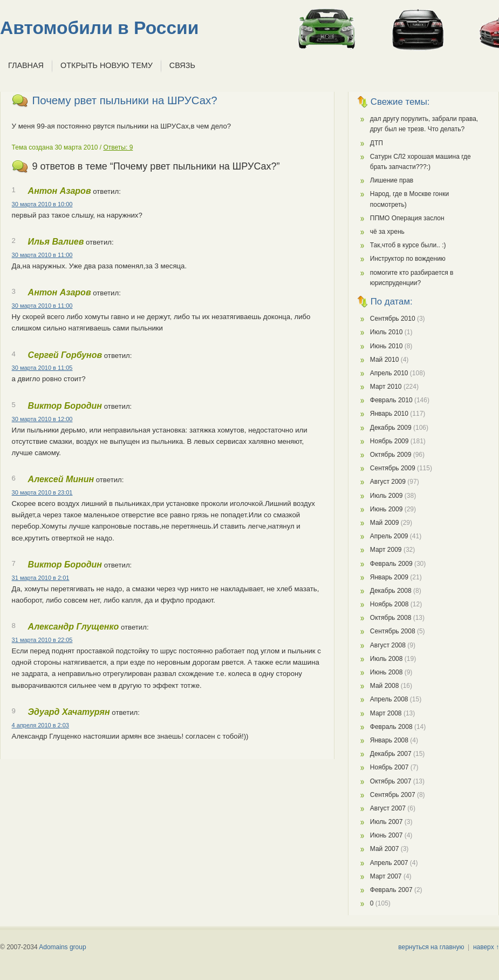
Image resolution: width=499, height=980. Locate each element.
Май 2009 (385, 523)
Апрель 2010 (389, 373)
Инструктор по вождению (408, 259)
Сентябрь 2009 (393, 468)
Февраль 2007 (391, 890)
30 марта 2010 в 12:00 (42, 419)
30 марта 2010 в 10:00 (42, 204)
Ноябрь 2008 (389, 604)
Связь (182, 65)
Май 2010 (385, 360)
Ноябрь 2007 (389, 767)
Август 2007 (388, 808)
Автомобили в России (99, 28)
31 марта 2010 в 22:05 (42, 640)
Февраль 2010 (391, 400)
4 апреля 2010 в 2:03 (40, 725)
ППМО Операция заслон (407, 218)
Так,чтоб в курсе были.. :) (408, 245)
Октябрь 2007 (391, 781)
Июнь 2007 (387, 835)
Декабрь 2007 (391, 754)
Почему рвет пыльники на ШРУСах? (125, 100)
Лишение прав (392, 180)
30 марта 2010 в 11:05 (42, 368)
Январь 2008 (389, 740)
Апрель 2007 (389, 863)
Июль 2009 (387, 496)
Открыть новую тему (107, 65)
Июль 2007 (387, 822)
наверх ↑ (486, 947)
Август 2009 (388, 482)
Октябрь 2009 (391, 455)
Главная (26, 65)
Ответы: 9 (118, 147)
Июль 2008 (387, 659)
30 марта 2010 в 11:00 (42, 255)
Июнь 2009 (387, 509)
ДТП (377, 143)
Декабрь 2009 (391, 428)
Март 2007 (386, 876)
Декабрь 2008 (391, 591)
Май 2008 (385, 686)
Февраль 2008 (391, 727)
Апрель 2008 (389, 699)
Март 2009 (386, 550)
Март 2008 (386, 713)
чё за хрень (387, 232)
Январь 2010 (389, 414)
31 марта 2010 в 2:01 (41, 578)
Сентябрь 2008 (393, 631)
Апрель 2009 (389, 536)
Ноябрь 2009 (389, 441)
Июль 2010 (387, 332)
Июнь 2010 (387, 346)
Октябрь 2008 (391, 618)
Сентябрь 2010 (393, 319)
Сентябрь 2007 (393, 795)
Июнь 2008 (387, 672)
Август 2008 (388, 645)
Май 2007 (385, 849)
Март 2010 (386, 387)
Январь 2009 (389, 577)
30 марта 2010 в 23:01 (42, 492)
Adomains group (62, 947)
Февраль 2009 (391, 564)
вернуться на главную (431, 947)
